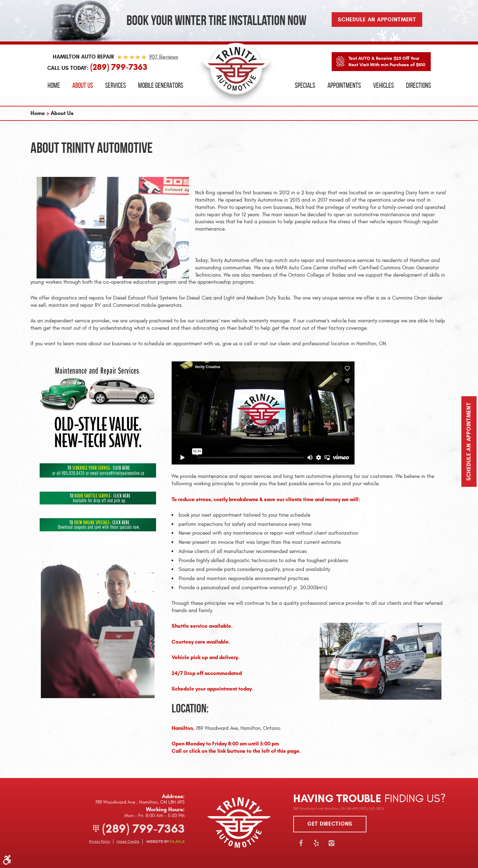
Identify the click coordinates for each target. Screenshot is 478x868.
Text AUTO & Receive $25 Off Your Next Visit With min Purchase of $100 (387, 61)
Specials (305, 85)
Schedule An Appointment (377, 20)
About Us (83, 85)
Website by (165, 842)
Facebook (301, 843)
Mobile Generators (161, 85)
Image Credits (128, 841)
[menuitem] (54, 86)
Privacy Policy (100, 841)
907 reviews (164, 57)
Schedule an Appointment (469, 442)
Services (116, 85)
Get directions (330, 824)
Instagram (331, 843)
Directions (419, 85)
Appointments (344, 85)
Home (54, 85)
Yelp (316, 843)
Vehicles (383, 85)
